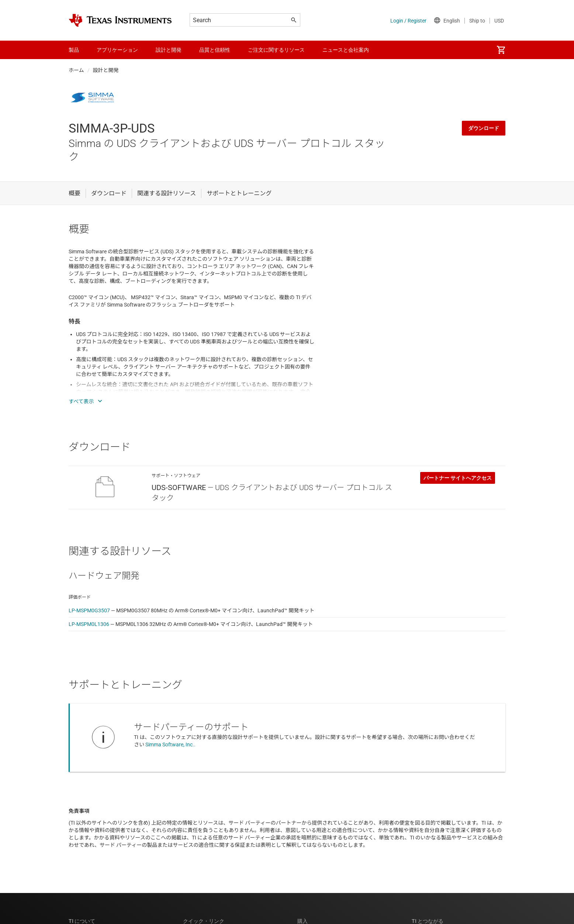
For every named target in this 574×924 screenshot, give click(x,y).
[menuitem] (501, 50)
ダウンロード (484, 128)
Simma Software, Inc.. (170, 745)
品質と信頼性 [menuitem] (215, 50)
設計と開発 (106, 70)
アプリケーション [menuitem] (117, 50)
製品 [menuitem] (74, 50)
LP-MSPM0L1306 (89, 624)
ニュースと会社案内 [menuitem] (346, 50)
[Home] (120, 20)
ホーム (76, 70)
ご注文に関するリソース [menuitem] (276, 50)
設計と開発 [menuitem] (169, 50)
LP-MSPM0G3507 (89, 610)
